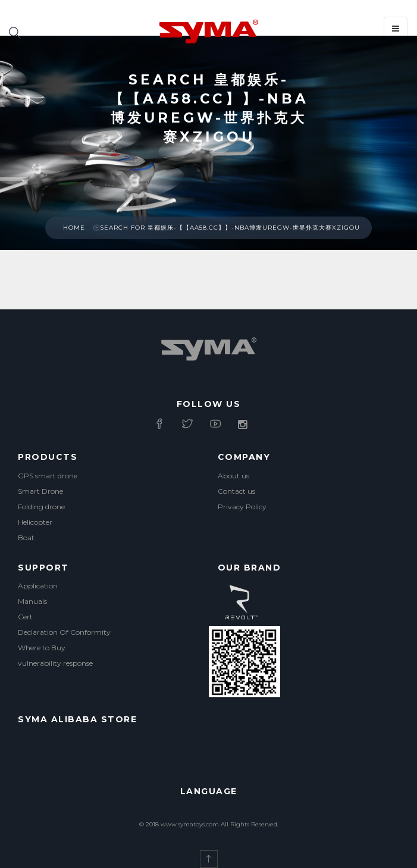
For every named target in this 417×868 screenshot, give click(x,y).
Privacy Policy (242, 507)
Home (74, 228)
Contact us (236, 491)
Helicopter (35, 522)
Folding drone (41, 507)
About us (233, 476)
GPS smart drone (48, 476)
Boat (26, 538)
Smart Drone (40, 491)
